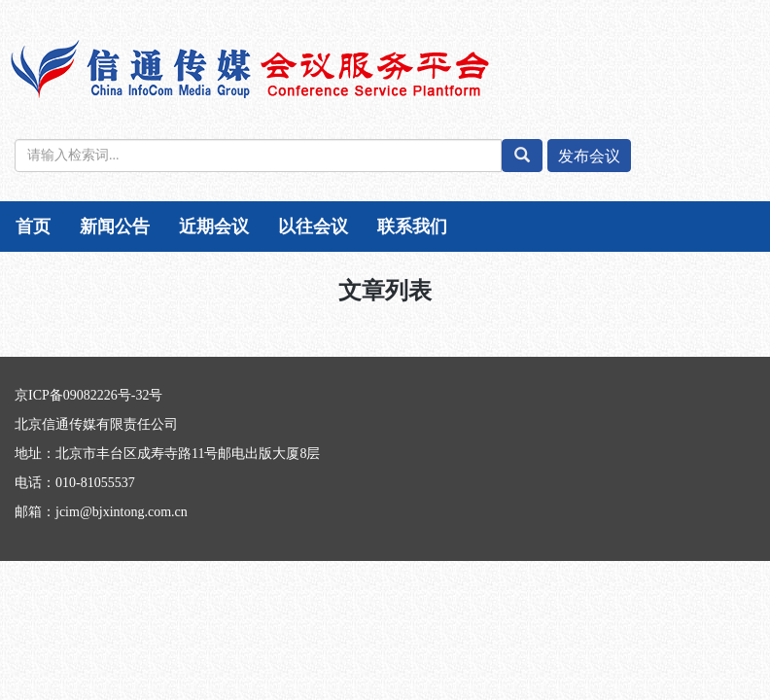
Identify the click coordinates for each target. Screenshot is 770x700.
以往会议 (313, 227)
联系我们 (412, 227)
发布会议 (589, 156)
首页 (33, 227)
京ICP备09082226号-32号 (88, 395)
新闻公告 (115, 227)
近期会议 (214, 227)
